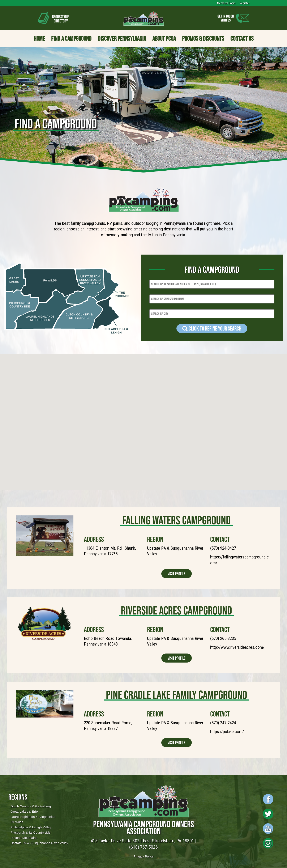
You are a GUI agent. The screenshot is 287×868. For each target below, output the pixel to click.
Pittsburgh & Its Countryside (31, 832)
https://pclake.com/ (227, 732)
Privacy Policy (143, 856)
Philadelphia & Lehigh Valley (31, 827)
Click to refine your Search (212, 328)
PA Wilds (17, 822)
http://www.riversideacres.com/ (237, 647)
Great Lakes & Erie (24, 811)
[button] (163, 393)
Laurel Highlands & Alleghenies (33, 817)
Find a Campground (71, 38)
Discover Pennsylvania (122, 38)
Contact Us (242, 38)
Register (245, 3)
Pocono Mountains (24, 838)
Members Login (226, 3)
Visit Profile (177, 574)
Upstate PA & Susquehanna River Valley (39, 843)
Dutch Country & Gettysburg (31, 806)
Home (39, 38)
